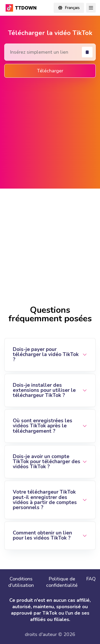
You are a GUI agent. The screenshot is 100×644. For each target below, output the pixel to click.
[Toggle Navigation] (91, 8)
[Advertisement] (50, 132)
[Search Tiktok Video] (50, 52)
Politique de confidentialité (62, 582)
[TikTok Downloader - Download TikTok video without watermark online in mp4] (22, 8)
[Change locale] (69, 8)
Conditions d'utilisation (21, 582)
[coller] (87, 52)
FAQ (91, 579)
